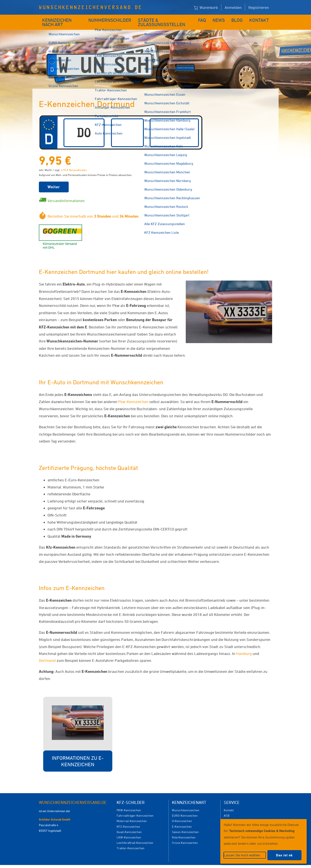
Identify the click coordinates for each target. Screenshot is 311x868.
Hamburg (244, 647)
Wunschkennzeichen (186, 804)
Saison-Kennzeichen (185, 825)
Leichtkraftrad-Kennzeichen (135, 836)
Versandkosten (234, 814)
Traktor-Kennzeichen (131, 842)
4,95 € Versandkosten (74, 163)
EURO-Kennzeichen (185, 809)
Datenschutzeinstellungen (175, 863)
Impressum (208, 863)
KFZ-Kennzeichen (128, 820)
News (222, 19)
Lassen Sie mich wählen (242, 855)
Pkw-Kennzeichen (133, 395)
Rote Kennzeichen (184, 831)
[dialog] (263, 841)
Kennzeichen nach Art (64, 19)
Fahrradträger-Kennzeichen (135, 809)
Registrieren (259, 7)
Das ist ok (284, 855)
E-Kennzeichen (182, 820)
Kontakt (261, 19)
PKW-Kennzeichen (129, 804)
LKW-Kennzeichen (129, 831)
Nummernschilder (111, 19)
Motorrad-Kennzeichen (132, 814)
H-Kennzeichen (182, 814)
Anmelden (233, 7)
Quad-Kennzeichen (129, 825)
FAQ (206, 19)
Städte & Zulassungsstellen (166, 19)
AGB (227, 809)
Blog (240, 19)
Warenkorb (206, 8)
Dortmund (47, 654)
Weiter (54, 180)
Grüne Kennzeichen (185, 836)
